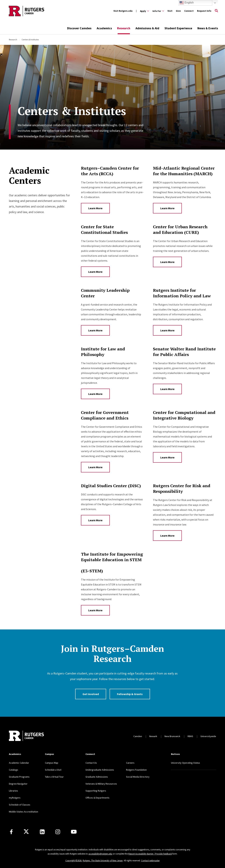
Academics (104, 28)
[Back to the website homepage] (26, 11)
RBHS (190, 736)
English (187, 3)
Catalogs (14, 770)
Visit (170, 11)
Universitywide (208, 736)
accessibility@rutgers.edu (100, 854)
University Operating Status (185, 763)
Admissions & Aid (147, 28)
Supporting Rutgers (96, 791)
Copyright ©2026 (73, 861)
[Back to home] (26, 736)
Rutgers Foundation (136, 770)
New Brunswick (172, 736)
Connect (189, 11)
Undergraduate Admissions (100, 770)
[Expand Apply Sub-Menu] (144, 11)
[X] (26, 832)
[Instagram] (58, 832)
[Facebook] (11, 832)
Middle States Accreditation (24, 812)
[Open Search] (216, 11)
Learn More (95, 208)
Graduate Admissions (97, 777)
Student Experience (178, 28)
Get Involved (91, 694)
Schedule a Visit (53, 770)
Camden (138, 736)
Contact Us (91, 763)
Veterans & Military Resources (101, 784)
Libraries (13, 791)
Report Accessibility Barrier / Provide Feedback (150, 854)
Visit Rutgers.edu (123, 11)
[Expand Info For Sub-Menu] (158, 11)
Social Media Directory (138, 777)
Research (124, 28)
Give (178, 11)
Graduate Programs (19, 777)
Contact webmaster (150, 861)
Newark (153, 736)
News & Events (208, 28)
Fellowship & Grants (130, 694)
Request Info (204, 11)
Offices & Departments (97, 798)
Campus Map (52, 763)
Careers (130, 763)
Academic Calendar (19, 763)
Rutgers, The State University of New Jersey (103, 861)
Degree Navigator (18, 784)
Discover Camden (79, 28)
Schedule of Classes (20, 805)
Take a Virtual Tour (54, 777)
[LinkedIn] (42, 832)
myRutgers (15, 798)
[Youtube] (74, 832)
